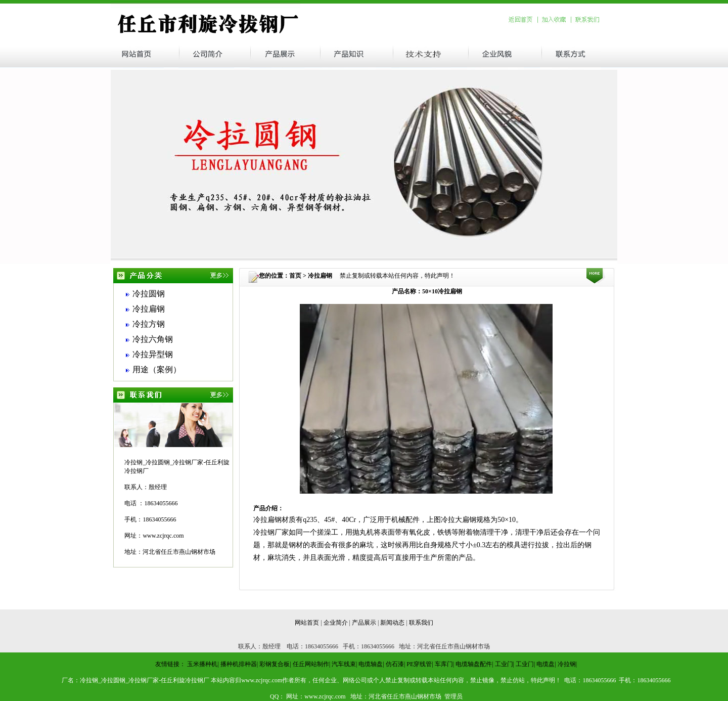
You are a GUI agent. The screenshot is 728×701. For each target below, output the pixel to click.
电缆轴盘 (371, 664)
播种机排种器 (239, 664)
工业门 (504, 664)
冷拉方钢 (149, 324)
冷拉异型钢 (153, 354)
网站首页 (307, 623)
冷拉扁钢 (149, 309)
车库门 (444, 664)
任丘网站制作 (311, 664)
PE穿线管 (419, 664)
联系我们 (421, 623)
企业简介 (336, 623)
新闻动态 (392, 623)
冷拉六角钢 (153, 339)
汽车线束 (344, 664)
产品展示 (364, 623)
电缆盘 (545, 664)
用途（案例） (157, 369)
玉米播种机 (202, 664)
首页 (295, 276)
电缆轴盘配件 (474, 664)
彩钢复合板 (275, 664)
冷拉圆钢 (149, 294)
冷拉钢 (567, 664)
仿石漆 (395, 664)
